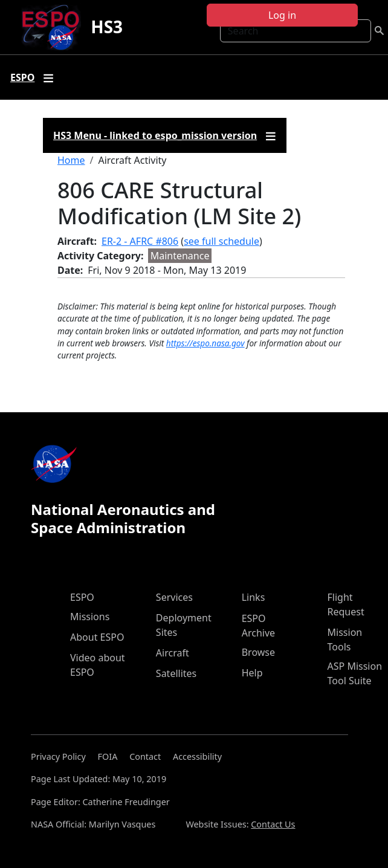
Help (252, 673)
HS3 (107, 27)
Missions (90, 617)
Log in (282, 15)
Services (174, 597)
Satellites (176, 673)
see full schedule (221, 241)
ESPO (82, 597)
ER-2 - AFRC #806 (140, 241)
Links (254, 597)
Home (71, 160)
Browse (258, 652)
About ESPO (97, 637)
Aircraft (173, 653)
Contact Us (273, 824)
